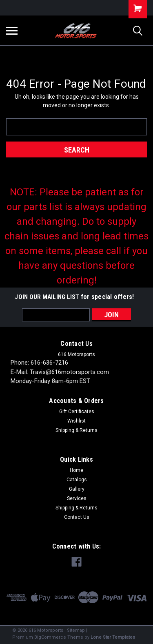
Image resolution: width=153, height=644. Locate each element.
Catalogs (77, 480)
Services (77, 498)
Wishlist (76, 421)
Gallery (77, 489)
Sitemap (76, 630)
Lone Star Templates (113, 637)
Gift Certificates (77, 412)
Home (76, 470)
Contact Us (77, 517)
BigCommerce (50, 637)
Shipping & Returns (76, 430)
